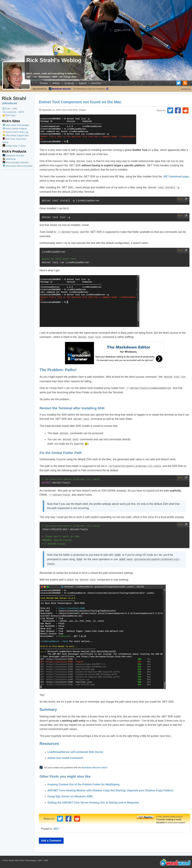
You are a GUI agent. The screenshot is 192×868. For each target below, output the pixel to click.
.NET (57, 826)
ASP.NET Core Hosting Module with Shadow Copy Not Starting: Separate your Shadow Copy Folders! (111, 788)
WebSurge (9, 159)
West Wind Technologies (17, 125)
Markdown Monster (13, 156)
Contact (44, 83)
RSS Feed (9, 115)
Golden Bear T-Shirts (14, 146)
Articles (56, 83)
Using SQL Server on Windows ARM (71, 794)
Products (69, 83)
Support (82, 83)
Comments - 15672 (13, 112)
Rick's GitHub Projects (15, 129)
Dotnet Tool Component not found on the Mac (81, 102)
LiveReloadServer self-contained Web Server (76, 749)
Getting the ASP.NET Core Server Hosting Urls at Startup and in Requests (94, 800)
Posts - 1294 (10, 109)
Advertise (96, 83)
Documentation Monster (16, 162)
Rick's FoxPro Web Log (15, 132)
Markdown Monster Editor (95, 765)
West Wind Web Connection (18, 166)
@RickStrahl (9, 103)
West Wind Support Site (16, 135)
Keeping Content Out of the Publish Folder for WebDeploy (84, 782)
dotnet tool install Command (66, 755)
